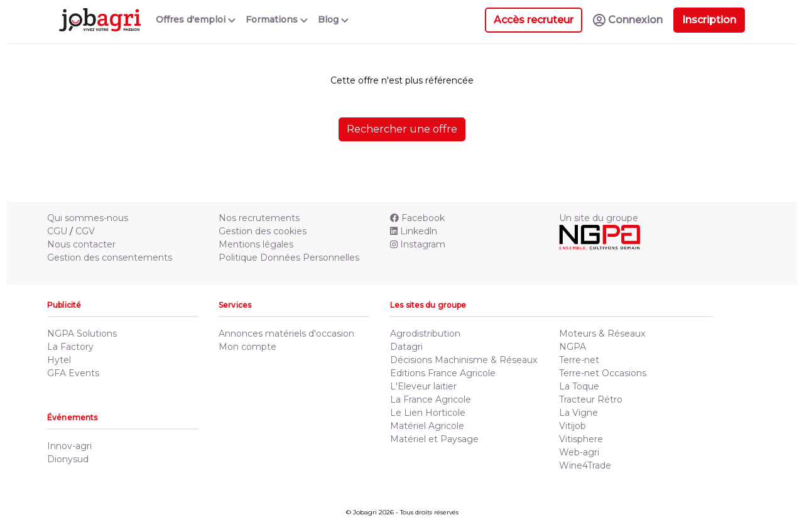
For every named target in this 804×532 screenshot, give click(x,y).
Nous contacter (81, 244)
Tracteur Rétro (591, 399)
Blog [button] (333, 19)
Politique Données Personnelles (289, 258)
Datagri (406, 347)
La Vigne (579, 413)
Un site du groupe (599, 218)
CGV (85, 231)
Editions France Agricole (443, 373)
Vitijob (573, 426)
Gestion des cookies (263, 231)
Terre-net (579, 360)
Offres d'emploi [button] (196, 19)
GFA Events (73, 373)
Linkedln (414, 231)
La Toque (579, 386)
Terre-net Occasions (603, 373)
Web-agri (579, 452)
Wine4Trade (585, 465)
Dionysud (68, 459)
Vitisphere (581, 439)
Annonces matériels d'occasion (286, 334)
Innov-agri (69, 446)
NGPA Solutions (82, 334)
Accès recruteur (534, 20)
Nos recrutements (259, 218)
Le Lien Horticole (428, 413)
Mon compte (247, 347)
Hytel (59, 360)
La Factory (70, 347)
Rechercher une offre (402, 129)
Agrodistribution (425, 334)
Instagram (418, 244)
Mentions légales (256, 244)
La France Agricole (431, 399)
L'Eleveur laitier (423, 386)
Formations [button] (277, 19)
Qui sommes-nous (88, 218)
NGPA (573, 347)
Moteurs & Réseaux (602, 334)
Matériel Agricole (427, 426)
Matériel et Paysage (434, 439)
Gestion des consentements (110, 258)
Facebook (417, 218)
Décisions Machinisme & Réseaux (464, 360)
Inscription (709, 20)
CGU (57, 231)
